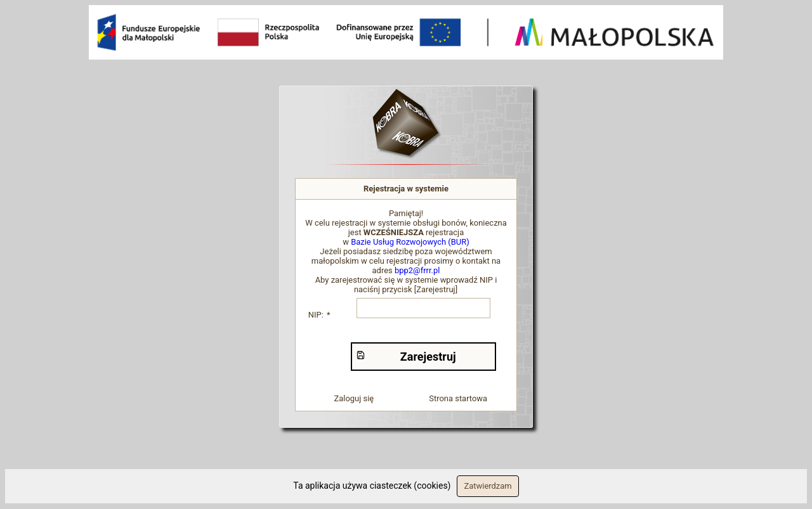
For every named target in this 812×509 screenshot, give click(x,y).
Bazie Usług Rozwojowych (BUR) (410, 242)
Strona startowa (458, 398)
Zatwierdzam (488, 486)
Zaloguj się (354, 398)
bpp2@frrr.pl (417, 270)
